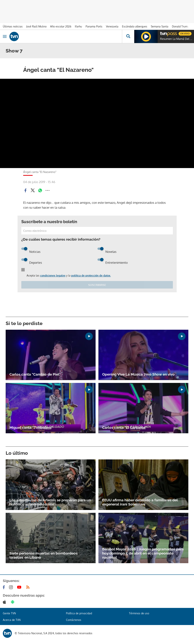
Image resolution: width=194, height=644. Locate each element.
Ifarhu (78, 26)
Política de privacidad (79, 613)
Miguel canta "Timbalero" (31, 427)
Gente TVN (9, 613)
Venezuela (112, 26)
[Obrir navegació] (5, 36)
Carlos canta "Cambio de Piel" (35, 374)
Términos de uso (139, 613)
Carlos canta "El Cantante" (124, 427)
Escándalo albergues (135, 26)
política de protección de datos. (91, 275)
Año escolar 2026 (61, 26)
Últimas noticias (13, 26)
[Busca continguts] (128, 36)
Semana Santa (160, 26)
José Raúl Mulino (36, 26)
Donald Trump (181, 26)
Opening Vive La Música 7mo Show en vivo (138, 374)
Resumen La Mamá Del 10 (176, 39)
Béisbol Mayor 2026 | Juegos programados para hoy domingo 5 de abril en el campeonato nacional (143, 553)
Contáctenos (74, 620)
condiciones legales (53, 275)
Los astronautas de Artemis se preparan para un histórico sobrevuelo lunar (50, 502)
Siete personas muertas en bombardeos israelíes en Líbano (43, 555)
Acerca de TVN (12, 620)
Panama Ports (94, 26)
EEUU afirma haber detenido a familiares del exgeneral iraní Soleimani (140, 502)
